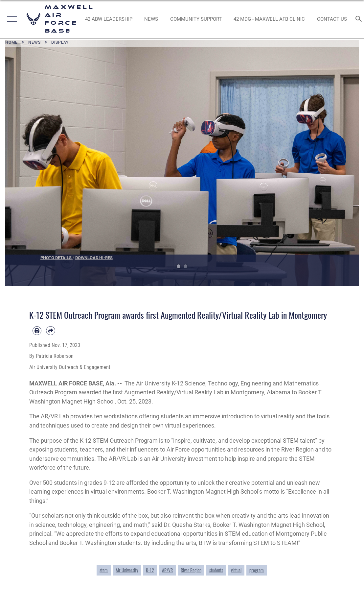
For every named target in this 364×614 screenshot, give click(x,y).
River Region (191, 570)
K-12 (150, 570)
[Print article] (37, 331)
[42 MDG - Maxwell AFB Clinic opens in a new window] (269, 19)
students (216, 570)
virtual (236, 570)
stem (104, 570)
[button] (11, 19)
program (257, 570)
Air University (127, 570)
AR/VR (167, 570)
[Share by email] (50, 331)
